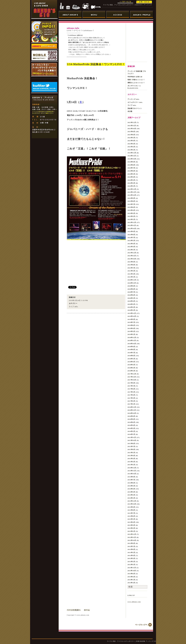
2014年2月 (131, 495)
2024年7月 (131, 168)
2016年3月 (131, 428)
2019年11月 (132, 313)
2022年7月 (131, 238)
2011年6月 (131, 577)
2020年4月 (131, 301)
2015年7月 (131, 446)
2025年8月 (131, 132)
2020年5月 (131, 298)
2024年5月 (131, 174)
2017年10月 (132, 380)
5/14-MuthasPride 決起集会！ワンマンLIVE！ (96, 64)
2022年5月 (131, 241)
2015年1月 (131, 465)
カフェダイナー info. (135, 102)
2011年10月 (132, 571)
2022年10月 (132, 228)
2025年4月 (131, 141)
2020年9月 (131, 286)
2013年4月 (131, 522)
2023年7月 (131, 204)
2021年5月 (131, 271)
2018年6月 (131, 356)
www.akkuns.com (134, 602)
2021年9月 (131, 262)
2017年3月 (131, 398)
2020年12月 (132, 280)
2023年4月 (131, 210)
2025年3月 (131, 144)
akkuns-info (73, 28)
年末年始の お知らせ (135, 77)
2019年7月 (131, 322)
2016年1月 (131, 434)
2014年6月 (131, 483)
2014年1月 (131, 498)
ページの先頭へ (74, 610)
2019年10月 (132, 316)
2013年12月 (132, 501)
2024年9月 (131, 162)
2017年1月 (131, 404)
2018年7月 (131, 353)
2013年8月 (131, 510)
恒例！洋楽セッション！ (136, 80)
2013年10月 (132, 504)
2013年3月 (131, 525)
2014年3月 (131, 492)
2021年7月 (131, 268)
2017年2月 (131, 401)
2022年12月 (132, 222)
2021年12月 (132, 253)
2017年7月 (131, 386)
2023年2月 (131, 216)
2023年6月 (131, 207)
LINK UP (131, 595)
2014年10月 (132, 474)
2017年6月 (131, 389)
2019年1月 (131, 334)
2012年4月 (131, 555)
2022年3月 (131, 247)
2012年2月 (131, 562)
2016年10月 (132, 413)
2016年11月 (132, 410)
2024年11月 (132, 156)
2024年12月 (132, 153)
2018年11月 (132, 340)
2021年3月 (131, 274)
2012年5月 (131, 552)
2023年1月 (131, 219)
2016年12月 (132, 407)
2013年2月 (131, 528)
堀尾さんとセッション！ (136, 83)
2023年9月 (131, 198)
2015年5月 (131, 453)
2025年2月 (131, 147)
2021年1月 (131, 277)
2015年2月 (131, 462)
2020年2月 (131, 307)
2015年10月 (132, 440)
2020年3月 (131, 304)
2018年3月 (131, 365)
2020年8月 (131, 289)
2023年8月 (131, 201)
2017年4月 (131, 395)
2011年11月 (132, 568)
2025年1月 (131, 150)
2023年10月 (132, 195)
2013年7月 (131, 513)
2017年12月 (132, 374)
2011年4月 (131, 583)
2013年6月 (131, 516)
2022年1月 (131, 250)
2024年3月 (131, 180)
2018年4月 (131, 362)
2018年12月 (132, 337)
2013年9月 (131, 507)
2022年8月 (131, 235)
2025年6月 (131, 135)
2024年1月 (131, 186)
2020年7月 (131, 292)
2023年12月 (132, 189)
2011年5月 (131, 580)
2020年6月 (131, 295)
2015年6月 (131, 449)
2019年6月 (131, 325)
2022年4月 (131, 244)
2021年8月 (131, 265)
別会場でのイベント (135, 108)
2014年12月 (132, 468)
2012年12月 (132, 534)
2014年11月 (132, 471)
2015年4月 (131, 456)
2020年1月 (131, 310)
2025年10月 (132, 129)
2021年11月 (132, 256)
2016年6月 (131, 422)
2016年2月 (131, 431)
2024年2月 (131, 183)
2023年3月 (131, 213)
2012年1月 (131, 565)
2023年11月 (132, 192)
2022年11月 (132, 225)
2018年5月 (131, 359)
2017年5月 (131, 392)
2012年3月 (131, 558)
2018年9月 (131, 347)
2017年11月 (132, 377)
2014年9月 (131, 477)
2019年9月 (131, 319)
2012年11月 (132, 537)
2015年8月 (131, 443)
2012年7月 (131, 546)
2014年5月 (131, 486)
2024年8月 (131, 165)
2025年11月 (132, 126)
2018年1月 (131, 371)
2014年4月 (131, 489)
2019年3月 (131, 331)
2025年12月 (132, 122)
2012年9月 (131, 543)
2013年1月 (131, 531)
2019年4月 (131, 328)
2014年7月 (131, 480)
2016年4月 (131, 425)
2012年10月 (132, 540)
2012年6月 (131, 549)
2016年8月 (131, 419)
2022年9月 (131, 231)
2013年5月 (131, 519)
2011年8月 (131, 574)
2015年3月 (131, 459)
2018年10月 (132, 344)
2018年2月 (131, 368)
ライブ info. (74, 307)
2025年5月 (131, 138)
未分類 (130, 111)
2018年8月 (131, 350)
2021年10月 (132, 259)
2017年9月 (131, 383)
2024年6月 (131, 171)
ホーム (87, 610)
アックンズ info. (134, 99)
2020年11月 (132, 283)
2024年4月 (131, 177)
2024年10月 (132, 159)
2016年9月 (131, 416)
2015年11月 (132, 437)
